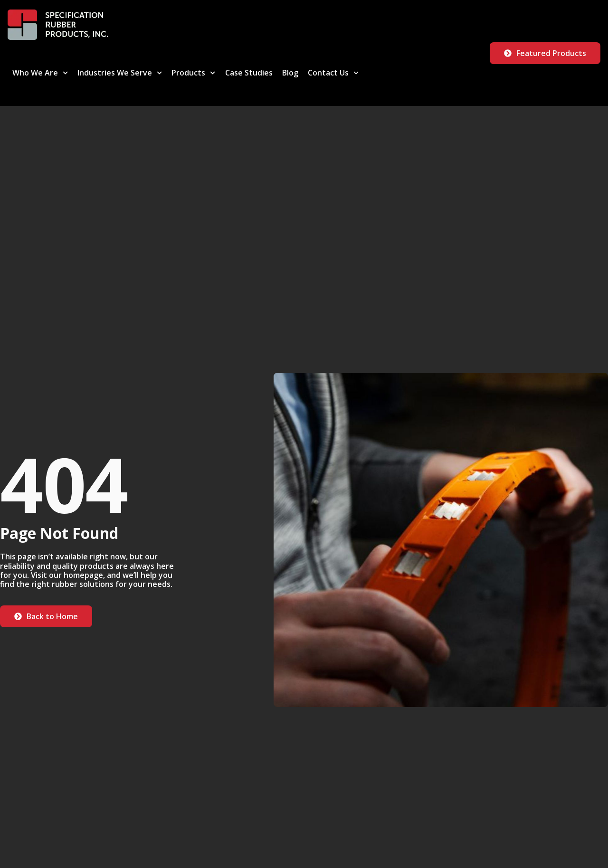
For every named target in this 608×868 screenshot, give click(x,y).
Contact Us (333, 73)
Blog (290, 73)
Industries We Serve (120, 73)
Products (193, 73)
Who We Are (40, 73)
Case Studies (249, 73)
